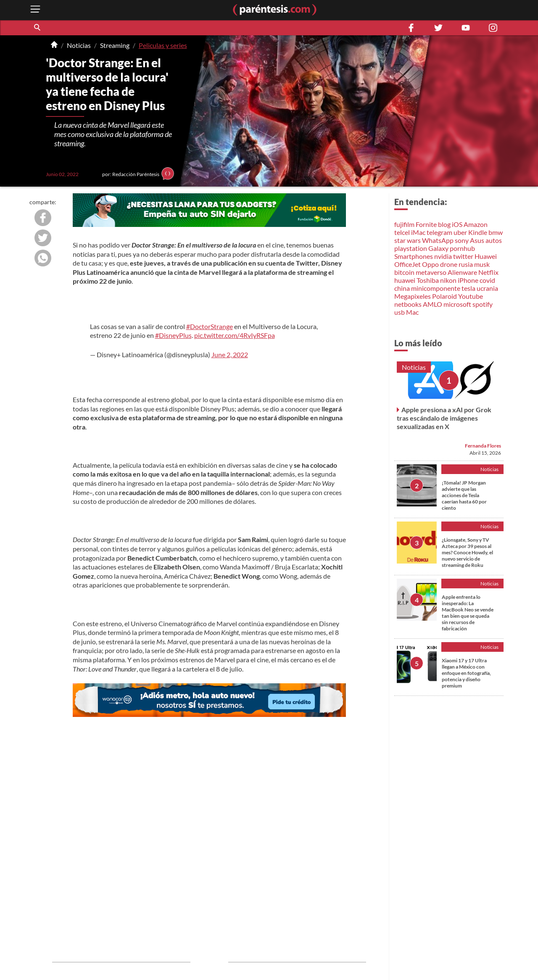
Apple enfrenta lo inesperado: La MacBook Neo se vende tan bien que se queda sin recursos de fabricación (468, 613)
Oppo (430, 264)
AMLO (433, 304)
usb (400, 312)
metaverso (431, 272)
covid (487, 280)
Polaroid (444, 296)
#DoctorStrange (210, 326)
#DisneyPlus (173, 335)
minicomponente (436, 288)
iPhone (468, 280)
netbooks (408, 304)
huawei (405, 280)
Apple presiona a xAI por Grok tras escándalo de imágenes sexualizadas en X (444, 418)
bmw (496, 232)
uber (460, 232)
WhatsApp (438, 240)
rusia (466, 264)
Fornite (426, 224)
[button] (38, 28)
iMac (418, 232)
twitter (463, 256)
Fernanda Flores (483, 446)
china (402, 288)
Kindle (478, 232)
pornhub (462, 248)
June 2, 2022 (230, 354)
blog (444, 224)
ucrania (487, 288)
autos (494, 240)
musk (482, 264)
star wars (407, 240)
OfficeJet (407, 264)
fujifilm (404, 224)
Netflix (488, 272)
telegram (439, 232)
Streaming (115, 45)
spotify (483, 304)
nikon (448, 280)
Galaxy (438, 248)
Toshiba (428, 280)
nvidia (443, 256)
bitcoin (404, 272)
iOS (457, 224)
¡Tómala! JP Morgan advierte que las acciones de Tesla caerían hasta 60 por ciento (464, 495)
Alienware (462, 272)
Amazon (476, 224)
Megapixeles (413, 296)
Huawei (486, 256)
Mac (412, 312)
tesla (468, 288)
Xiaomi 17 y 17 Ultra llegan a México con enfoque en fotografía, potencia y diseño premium (466, 673)
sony (462, 240)
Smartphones (414, 256)
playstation (411, 248)
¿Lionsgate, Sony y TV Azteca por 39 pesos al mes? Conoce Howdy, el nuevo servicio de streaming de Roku (467, 552)
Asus (477, 240)
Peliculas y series (163, 45)
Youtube (471, 296)
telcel (402, 232)
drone (449, 264)
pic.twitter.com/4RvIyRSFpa (235, 335)
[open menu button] (35, 10)
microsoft (457, 304)
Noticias (79, 45)
